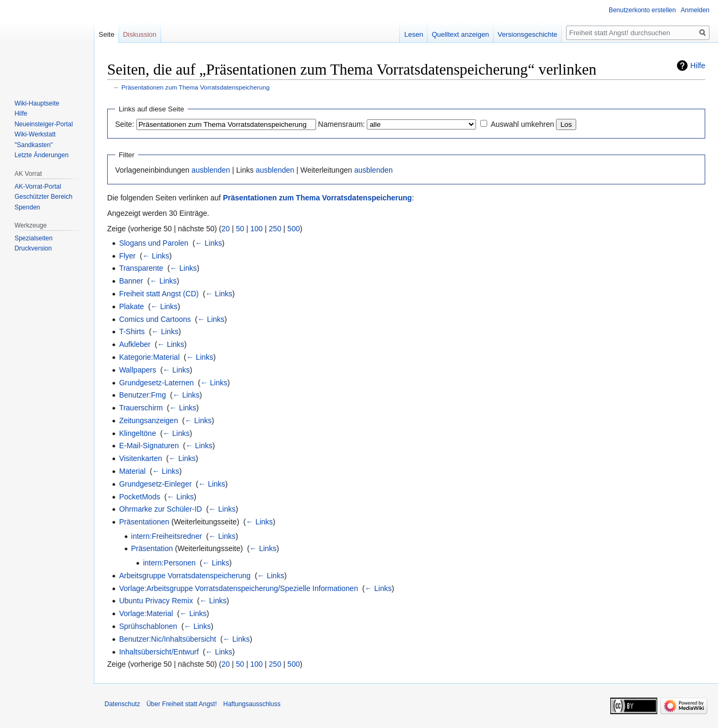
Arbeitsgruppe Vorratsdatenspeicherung (185, 576)
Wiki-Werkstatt (35, 134)
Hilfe (698, 66)
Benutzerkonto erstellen (642, 10)
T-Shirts (132, 331)
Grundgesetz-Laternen (156, 383)
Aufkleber (135, 344)
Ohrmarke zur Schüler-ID (160, 509)
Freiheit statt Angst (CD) (159, 294)
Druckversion (33, 248)
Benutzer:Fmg (142, 395)
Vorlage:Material (146, 613)
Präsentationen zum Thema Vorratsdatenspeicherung (196, 87)
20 (226, 229)
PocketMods (139, 497)
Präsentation (152, 548)
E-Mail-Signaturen (149, 446)
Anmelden (695, 10)
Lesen (413, 34)
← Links (209, 243)
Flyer (127, 256)
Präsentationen (144, 522)
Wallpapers (138, 370)
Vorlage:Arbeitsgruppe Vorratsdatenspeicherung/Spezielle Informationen (238, 588)
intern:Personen (169, 563)
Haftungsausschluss (252, 704)
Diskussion (140, 34)
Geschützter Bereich (43, 197)
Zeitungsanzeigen (148, 420)
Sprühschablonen (148, 626)
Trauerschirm (141, 408)
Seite (107, 34)
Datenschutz (122, 704)
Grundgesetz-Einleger (155, 484)
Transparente (141, 268)
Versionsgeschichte (528, 34)
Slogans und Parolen (154, 243)
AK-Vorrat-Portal (38, 187)
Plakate (131, 306)
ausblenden (211, 170)
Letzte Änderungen (41, 155)
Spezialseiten (33, 238)
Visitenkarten (140, 458)
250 (275, 229)
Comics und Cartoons (155, 319)
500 (293, 229)
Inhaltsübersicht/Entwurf (159, 652)
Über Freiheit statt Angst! (182, 704)
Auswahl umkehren (522, 124)
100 (257, 229)
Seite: (125, 124)
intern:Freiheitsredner (167, 536)
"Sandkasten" (34, 145)
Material (132, 471)
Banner (131, 281)
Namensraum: (342, 124)
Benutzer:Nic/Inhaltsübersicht (167, 639)
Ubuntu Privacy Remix (156, 601)
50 (240, 229)
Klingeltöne (137, 433)
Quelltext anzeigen (461, 34)
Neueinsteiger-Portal (43, 124)
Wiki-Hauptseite (37, 103)
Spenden (27, 207)
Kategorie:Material (149, 357)
